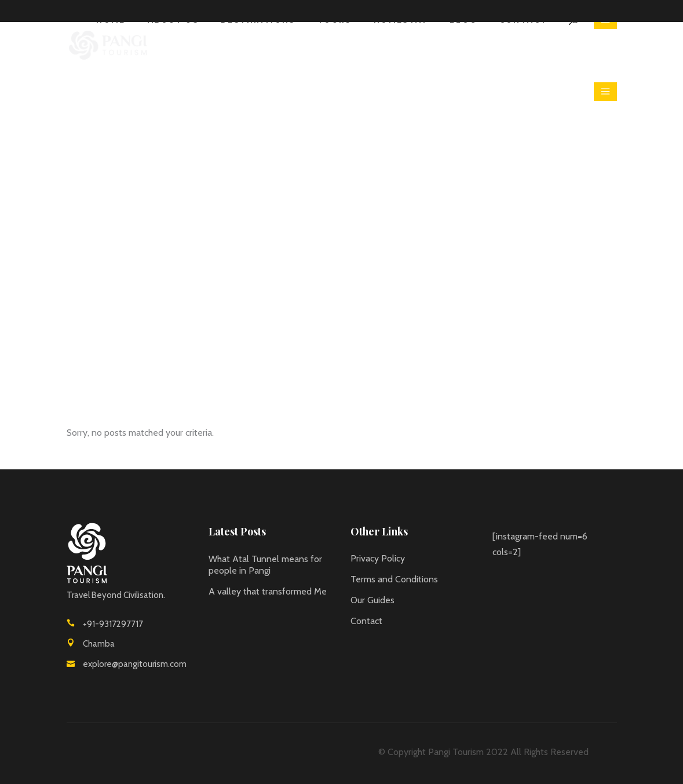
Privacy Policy (378, 558)
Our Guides (372, 600)
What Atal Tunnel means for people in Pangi (265, 565)
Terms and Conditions (394, 579)
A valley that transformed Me (268, 591)
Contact (366, 621)
